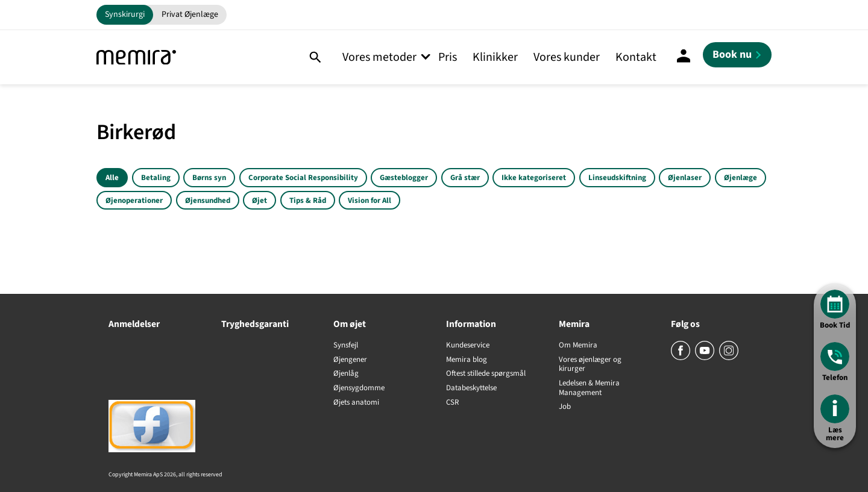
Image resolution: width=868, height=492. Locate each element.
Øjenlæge (741, 178)
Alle (112, 178)
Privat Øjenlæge (190, 14)
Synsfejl (346, 346)
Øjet (259, 201)
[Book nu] (737, 55)
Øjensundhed (208, 201)
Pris (448, 57)
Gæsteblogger (404, 178)
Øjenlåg (346, 374)
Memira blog (467, 360)
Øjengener (350, 360)
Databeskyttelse (471, 388)
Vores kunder (567, 57)
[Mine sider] (684, 57)
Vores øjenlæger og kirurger (590, 365)
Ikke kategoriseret (534, 178)
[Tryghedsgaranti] (266, 347)
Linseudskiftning (617, 178)
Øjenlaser (685, 178)
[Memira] (136, 58)
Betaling (156, 178)
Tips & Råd (308, 201)
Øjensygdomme (359, 388)
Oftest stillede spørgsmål (486, 374)
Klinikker (495, 57)
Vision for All (370, 201)
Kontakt (636, 57)
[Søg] (315, 57)
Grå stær (465, 178)
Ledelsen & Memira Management (589, 388)
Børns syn (209, 178)
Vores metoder (379, 57)
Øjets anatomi (356, 403)
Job (565, 407)
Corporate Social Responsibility (303, 178)
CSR (452, 403)
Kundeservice (468, 346)
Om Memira (578, 346)
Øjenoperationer (134, 201)
